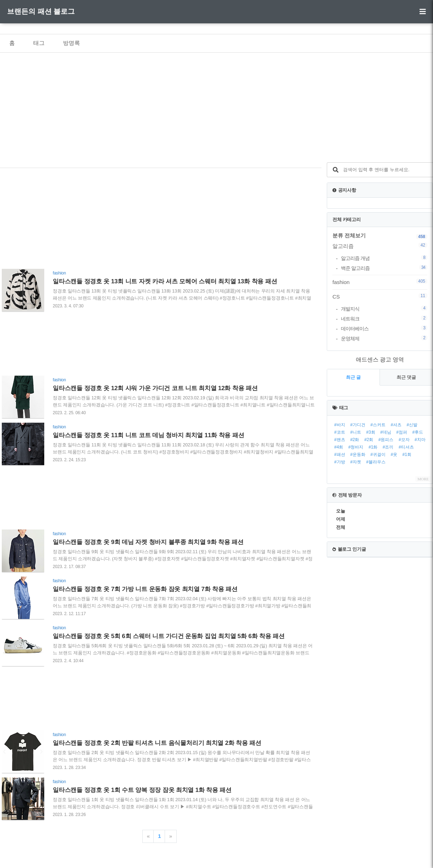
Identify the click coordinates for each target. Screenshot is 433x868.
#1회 (407, 455)
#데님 (386, 432)
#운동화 (358, 455)
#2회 (369, 440)
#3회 (371, 432)
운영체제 (384, 338)
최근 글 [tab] (354, 377)
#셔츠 (396, 425)
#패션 (340, 455)
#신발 (412, 425)
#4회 (339, 447)
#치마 (420, 440)
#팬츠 (340, 440)
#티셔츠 (406, 447)
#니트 (356, 432)
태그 (39, 43)
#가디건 (358, 425)
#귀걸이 (378, 455)
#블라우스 (376, 462)
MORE (423, 479)
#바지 (340, 425)
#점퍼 (402, 432)
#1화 (373, 447)
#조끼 (388, 447)
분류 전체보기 (349, 235)
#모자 (404, 440)
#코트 (340, 432)
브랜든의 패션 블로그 (41, 11)
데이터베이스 (384, 328)
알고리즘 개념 (384, 258)
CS (380, 296)
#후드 (418, 432)
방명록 (72, 43)
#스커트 (378, 425)
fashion (380, 282)
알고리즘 (380, 246)
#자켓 (356, 462)
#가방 (340, 462)
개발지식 (384, 309)
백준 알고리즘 (384, 268)
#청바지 (356, 447)
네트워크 (384, 319)
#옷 (394, 455)
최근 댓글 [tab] (406, 377)
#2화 (355, 440)
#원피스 (386, 440)
